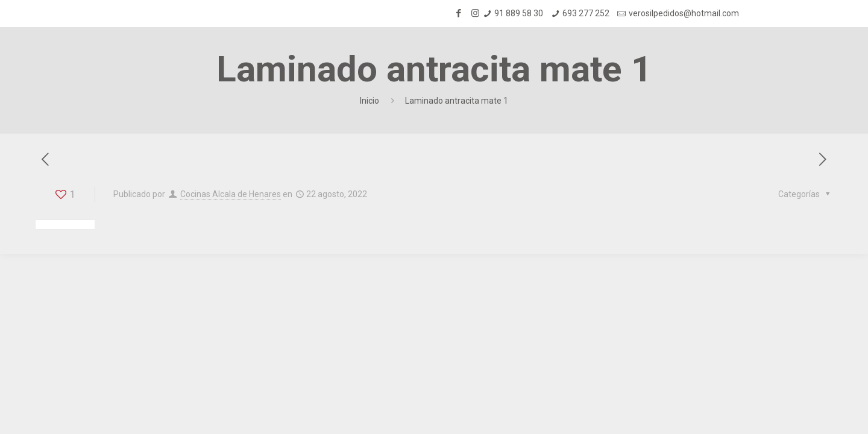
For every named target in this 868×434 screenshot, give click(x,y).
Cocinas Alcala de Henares (231, 194)
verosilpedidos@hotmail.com (684, 13)
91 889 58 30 (519, 13)
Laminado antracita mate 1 (457, 101)
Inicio (370, 101)
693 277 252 (586, 13)
